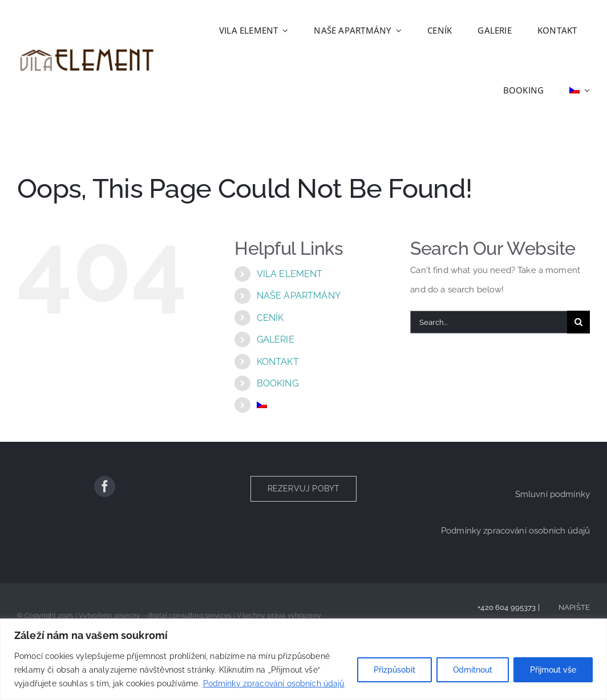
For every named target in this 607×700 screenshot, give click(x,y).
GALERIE (276, 339)
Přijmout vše (553, 670)
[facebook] (105, 487)
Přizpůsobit (394, 670)
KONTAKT (278, 362)
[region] (303, 659)
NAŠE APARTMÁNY (299, 296)
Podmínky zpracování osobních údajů (274, 683)
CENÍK (270, 318)
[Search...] (489, 322)
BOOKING (278, 383)
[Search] (578, 322)
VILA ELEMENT (290, 274)
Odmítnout (473, 670)
